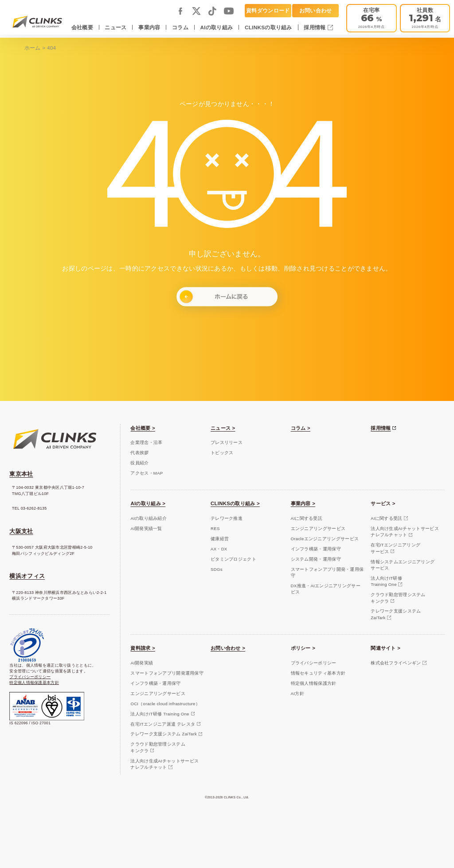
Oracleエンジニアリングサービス (325, 539)
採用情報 (315, 27)
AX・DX (219, 549)
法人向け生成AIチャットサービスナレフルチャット (405, 532)
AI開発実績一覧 (146, 528)
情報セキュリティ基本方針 (318, 673)
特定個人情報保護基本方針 (34, 683)
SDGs (217, 569)
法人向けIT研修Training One (386, 581)
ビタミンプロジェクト (233, 559)
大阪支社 (21, 531)
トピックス (222, 453)
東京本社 (21, 474)
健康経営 (220, 539)
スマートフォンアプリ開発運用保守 (167, 673)
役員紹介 (139, 463)
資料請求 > (143, 648)
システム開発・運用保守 (316, 559)
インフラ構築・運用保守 (316, 549)
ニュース (115, 27)
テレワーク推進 (227, 518)
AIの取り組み (217, 27)
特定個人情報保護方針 (314, 683)
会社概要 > (143, 428)
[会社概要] (425, 18)
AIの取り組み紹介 (149, 518)
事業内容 (149, 27)
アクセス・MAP (147, 473)
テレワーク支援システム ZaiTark (164, 734)
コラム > (301, 428)
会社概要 (82, 27)
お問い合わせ (316, 10)
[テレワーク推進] (372, 18)
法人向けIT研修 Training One (160, 714)
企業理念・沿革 (146, 442)
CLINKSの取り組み (268, 27)
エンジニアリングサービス (318, 528)
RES (215, 528)
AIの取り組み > (148, 503)
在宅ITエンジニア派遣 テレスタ (163, 724)
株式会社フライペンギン (396, 663)
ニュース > (223, 428)
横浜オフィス (27, 576)
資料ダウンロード (268, 10)
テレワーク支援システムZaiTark (396, 614)
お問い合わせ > (228, 648)
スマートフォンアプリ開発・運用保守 (327, 572)
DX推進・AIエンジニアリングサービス (326, 589)
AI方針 (297, 693)
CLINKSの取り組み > (235, 503)
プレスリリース (227, 442)
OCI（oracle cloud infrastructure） (165, 704)
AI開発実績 (142, 663)
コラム (180, 27)
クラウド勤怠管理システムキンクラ (398, 598)
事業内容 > (303, 503)
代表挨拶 (139, 453)
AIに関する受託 (307, 518)
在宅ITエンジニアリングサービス (395, 548)
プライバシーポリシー (30, 677)
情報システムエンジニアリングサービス (403, 565)
